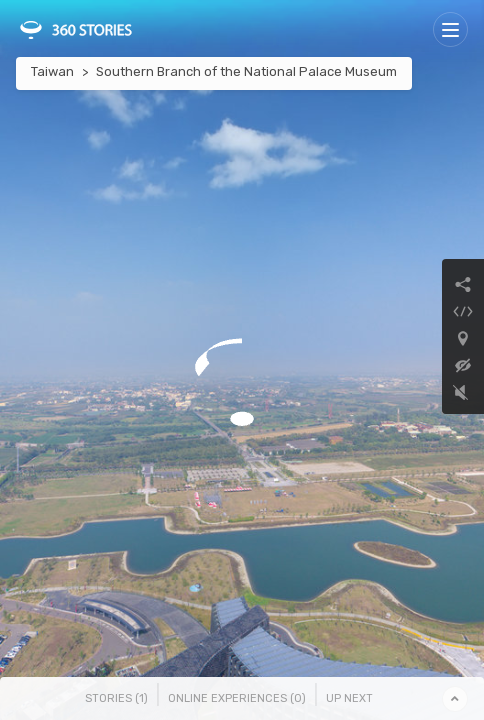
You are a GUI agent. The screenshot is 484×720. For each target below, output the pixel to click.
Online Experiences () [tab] (237, 698)
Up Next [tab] (349, 698)
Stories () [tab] (116, 698)
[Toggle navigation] (450, 29)
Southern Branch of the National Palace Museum (246, 71)
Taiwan (52, 71)
